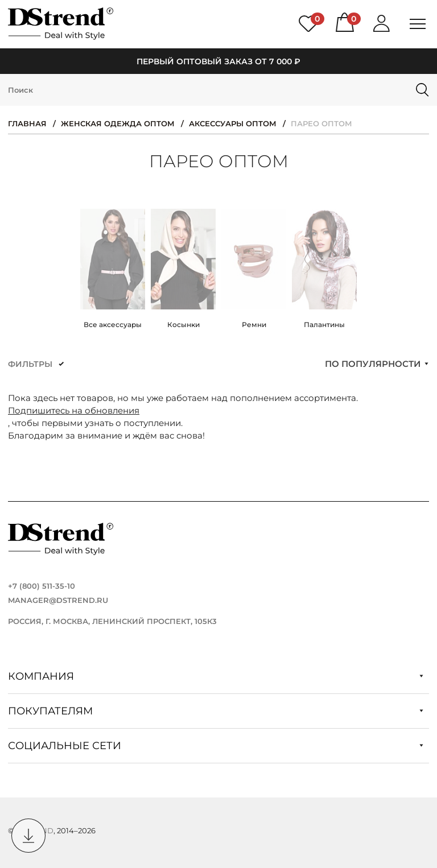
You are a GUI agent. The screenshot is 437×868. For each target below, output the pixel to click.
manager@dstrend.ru (58, 600)
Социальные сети (216, 746)
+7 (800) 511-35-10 (42, 586)
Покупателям (216, 711)
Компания (216, 676)
